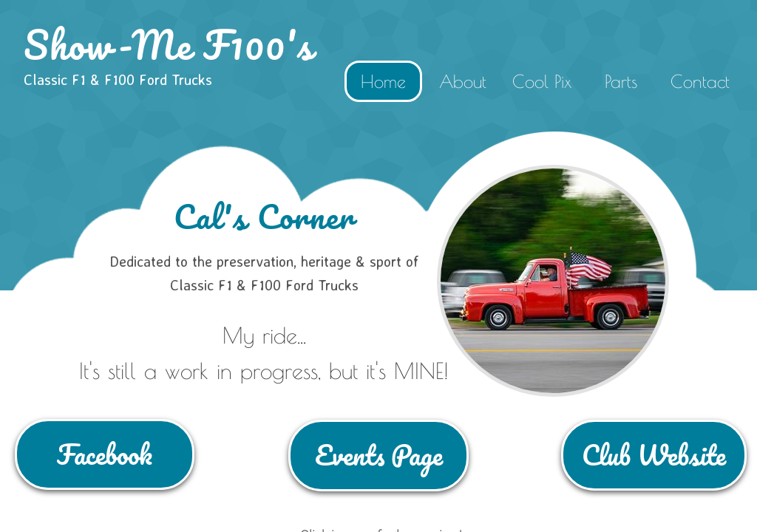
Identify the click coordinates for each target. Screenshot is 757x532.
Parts (621, 81)
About (463, 81)
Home (383, 81)
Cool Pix (542, 81)
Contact (700, 81)
